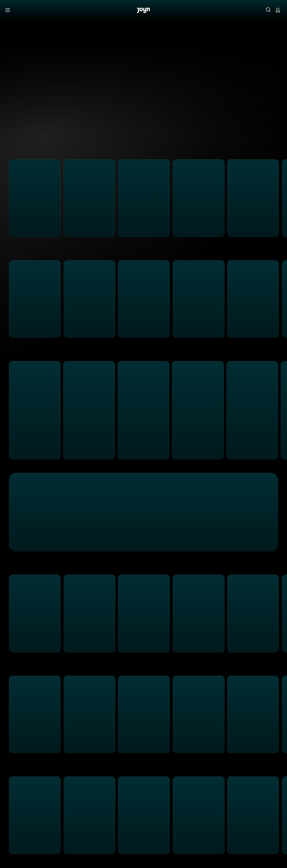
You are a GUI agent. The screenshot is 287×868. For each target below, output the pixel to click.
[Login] (278, 10)
